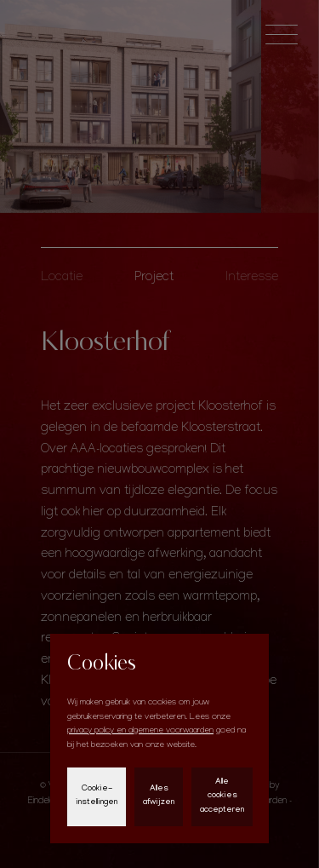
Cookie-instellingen (97, 796)
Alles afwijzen (159, 796)
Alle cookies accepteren (222, 796)
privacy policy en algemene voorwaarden (140, 731)
